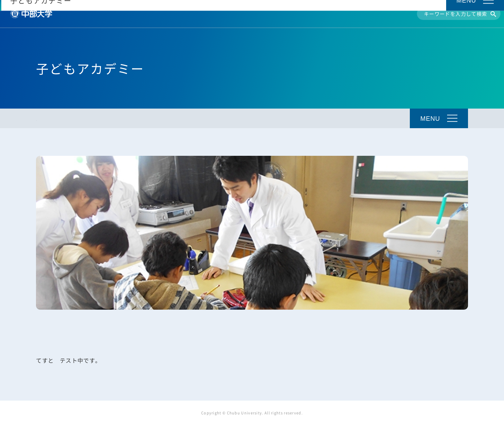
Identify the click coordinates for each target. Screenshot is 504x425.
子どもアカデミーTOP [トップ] (63, 119)
